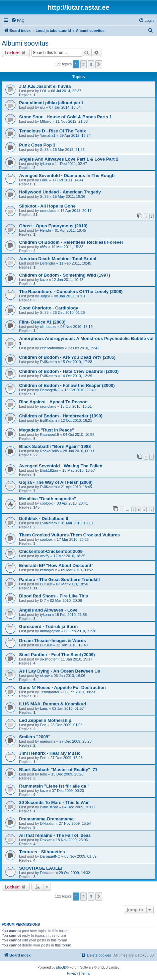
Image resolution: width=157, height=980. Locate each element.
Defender (47, 263)
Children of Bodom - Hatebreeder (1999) (61, 416)
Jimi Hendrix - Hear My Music (50, 753)
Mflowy (46, 121)
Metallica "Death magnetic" (48, 499)
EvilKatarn (48, 362)
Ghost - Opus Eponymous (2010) (53, 226)
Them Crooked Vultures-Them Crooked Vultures (69, 535)
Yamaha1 (48, 135)
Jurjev (45, 296)
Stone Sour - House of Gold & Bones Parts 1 (65, 117)
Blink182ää (49, 470)
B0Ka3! (46, 584)
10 (151, 509)
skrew (45, 676)
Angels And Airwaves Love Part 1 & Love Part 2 (69, 159)
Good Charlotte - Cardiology (49, 308)
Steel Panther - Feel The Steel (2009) (57, 655)
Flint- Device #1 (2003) (42, 322)
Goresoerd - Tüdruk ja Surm (48, 626)
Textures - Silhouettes (42, 852)
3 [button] (91, 64)
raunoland (48, 211)
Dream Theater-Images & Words (53, 641)
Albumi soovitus (25, 43)
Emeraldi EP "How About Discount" (56, 565)
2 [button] (84, 64)
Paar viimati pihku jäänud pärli (51, 103)
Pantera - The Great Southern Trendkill (59, 580)
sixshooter (48, 659)
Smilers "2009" (35, 737)
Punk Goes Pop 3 (37, 145)
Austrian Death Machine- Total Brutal (58, 259)
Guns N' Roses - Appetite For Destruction (62, 687)
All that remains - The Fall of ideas (55, 835)
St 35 (44, 150)
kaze (44, 280)
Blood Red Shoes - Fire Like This (54, 596)
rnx (42, 107)
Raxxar (46, 840)
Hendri (45, 230)
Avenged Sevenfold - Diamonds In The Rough (67, 176)
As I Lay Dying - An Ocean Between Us (60, 671)
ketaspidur (48, 570)
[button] (99, 64)
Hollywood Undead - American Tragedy (60, 192)
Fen (43, 725)
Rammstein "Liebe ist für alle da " (54, 786)
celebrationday (52, 348)
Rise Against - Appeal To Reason (53, 402)
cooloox (46, 503)
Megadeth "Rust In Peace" (47, 430)
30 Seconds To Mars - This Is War (54, 802)
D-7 (43, 600)
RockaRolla (49, 451)
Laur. (44, 180)
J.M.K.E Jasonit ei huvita (45, 86)
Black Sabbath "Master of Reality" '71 (58, 770)
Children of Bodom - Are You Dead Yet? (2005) (67, 357)
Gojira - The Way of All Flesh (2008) (56, 482)
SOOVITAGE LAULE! (41, 868)
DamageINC (50, 390)
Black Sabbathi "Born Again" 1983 (55, 446)
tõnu (43, 774)
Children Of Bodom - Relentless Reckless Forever (71, 242)
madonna (48, 741)
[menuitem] (18, 20)
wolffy (45, 556)
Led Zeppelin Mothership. (46, 720)
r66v (43, 247)
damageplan (50, 631)
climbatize (48, 327)
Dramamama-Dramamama (46, 819)
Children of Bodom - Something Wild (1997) (65, 275)
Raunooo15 (49, 435)
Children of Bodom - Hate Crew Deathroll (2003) (69, 371)
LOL (43, 91)
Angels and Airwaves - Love (48, 610)
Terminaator (50, 692)
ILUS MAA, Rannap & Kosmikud (53, 704)
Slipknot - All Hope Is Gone (47, 206)
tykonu (45, 164)
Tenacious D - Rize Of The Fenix (53, 131)
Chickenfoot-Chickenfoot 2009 (51, 551)
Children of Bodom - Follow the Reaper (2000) (67, 385)
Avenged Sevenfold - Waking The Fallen (61, 466)
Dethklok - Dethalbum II (44, 518)
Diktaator (47, 823)
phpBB (61, 967)
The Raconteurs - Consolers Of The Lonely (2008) (71, 292)
